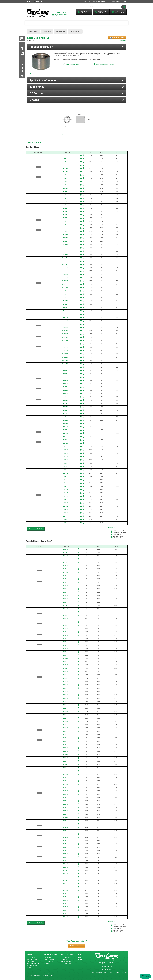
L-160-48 (66, 582)
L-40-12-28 (65, 284)
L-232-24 (66, 748)
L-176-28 (65, 513)
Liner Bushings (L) (35, 142)
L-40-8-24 (65, 254)
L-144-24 (65, 483)
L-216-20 (66, 682)
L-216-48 (66, 708)
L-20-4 (65, 155)
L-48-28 (65, 314)
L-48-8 (65, 298)
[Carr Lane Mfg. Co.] (38, 13)
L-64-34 (65, 387)
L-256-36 (66, 877)
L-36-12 (65, 238)
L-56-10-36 (65, 331)
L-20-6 (65, 162)
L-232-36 (66, 758)
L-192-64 (66, 658)
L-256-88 (66, 917)
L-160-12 (66, 549)
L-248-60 (66, 837)
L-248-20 (66, 804)
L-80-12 (65, 404)
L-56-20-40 (65, 364)
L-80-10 (65, 400)
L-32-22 (65, 218)
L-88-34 (65, 437)
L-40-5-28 (65, 271)
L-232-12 (66, 738)
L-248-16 (66, 801)
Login (124, 2)
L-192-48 (66, 645)
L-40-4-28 (65, 268)
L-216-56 (66, 715)
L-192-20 (66, 619)
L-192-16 (66, 615)
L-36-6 (65, 228)
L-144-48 (65, 496)
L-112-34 (65, 463)
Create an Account (115, 2)
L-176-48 (65, 523)
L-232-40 (66, 761)
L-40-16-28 (65, 288)
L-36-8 (65, 231)
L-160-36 (66, 572)
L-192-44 (66, 642)
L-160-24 (66, 559)
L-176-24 (65, 510)
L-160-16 (66, 552)
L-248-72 (66, 847)
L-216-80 (66, 735)
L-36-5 (65, 225)
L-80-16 (65, 407)
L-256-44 (66, 884)
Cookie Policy (103, 972)
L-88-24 (65, 430)
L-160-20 (66, 556)
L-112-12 (65, 447)
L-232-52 (66, 771)
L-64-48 (65, 394)
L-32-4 (65, 195)
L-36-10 (65, 235)
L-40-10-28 (65, 281)
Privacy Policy (94, 972)
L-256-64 (66, 900)
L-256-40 (66, 880)
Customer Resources (84, 23)
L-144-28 (65, 486)
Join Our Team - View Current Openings (94, 2)
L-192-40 (66, 639)
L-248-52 (66, 831)
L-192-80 (66, 672)
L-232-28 (66, 751)
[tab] (77, 47)
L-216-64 (66, 721)
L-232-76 (66, 791)
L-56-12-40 (65, 357)
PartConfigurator (118, 12)
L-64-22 (65, 377)
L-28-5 (65, 178)
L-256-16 (66, 861)
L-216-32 (66, 692)
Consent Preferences (121, 972)
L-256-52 (66, 890)
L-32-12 (65, 211)
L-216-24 (66, 685)
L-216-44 (66, 705)
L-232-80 (66, 794)
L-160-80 (66, 609)
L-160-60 (66, 592)
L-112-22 (65, 453)
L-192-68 (66, 662)
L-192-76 (66, 668)
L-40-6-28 (65, 274)
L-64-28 (65, 384)
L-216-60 (66, 718)
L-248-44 (66, 824)
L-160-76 (66, 605)
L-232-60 (66, 778)
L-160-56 (66, 589)
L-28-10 (65, 188)
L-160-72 (66, 602)
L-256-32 (66, 874)
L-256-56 (66, 894)
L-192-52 (66, 649)
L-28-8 (65, 185)
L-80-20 (65, 410)
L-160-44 (66, 579)
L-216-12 (66, 675)
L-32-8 (65, 205)
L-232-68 (66, 784)
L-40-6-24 (65, 251)
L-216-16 (66, 678)
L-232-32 (66, 754)
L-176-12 (65, 500)
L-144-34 (65, 490)
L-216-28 (66, 688)
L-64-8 (65, 367)
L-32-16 (65, 215)
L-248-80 (66, 854)
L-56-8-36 (65, 327)
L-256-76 (66, 910)
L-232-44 (66, 764)
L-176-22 (65, 506)
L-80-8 (65, 397)
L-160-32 (66, 566)
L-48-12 (65, 301)
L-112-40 (65, 466)
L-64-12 (65, 370)
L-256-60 (66, 897)
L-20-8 (65, 165)
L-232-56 (66, 774)
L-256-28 (66, 870)
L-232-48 (66, 768)
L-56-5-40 (65, 344)
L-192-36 (66, 635)
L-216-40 (66, 702)
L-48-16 (65, 304)
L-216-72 (66, 728)
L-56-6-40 (65, 347)
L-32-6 (65, 202)
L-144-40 (65, 493)
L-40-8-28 (65, 278)
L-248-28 (66, 811)
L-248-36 (66, 817)
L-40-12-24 (65, 261)
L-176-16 (65, 503)
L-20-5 (65, 158)
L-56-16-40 (65, 360)
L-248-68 (66, 844)
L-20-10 (65, 168)
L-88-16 (65, 423)
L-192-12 (66, 612)
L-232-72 (66, 788)
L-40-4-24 (65, 244)
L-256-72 (66, 907)
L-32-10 (65, 208)
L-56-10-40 (65, 354)
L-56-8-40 (65, 351)
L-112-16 (65, 450)
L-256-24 (66, 867)
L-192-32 (66, 629)
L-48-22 (65, 307)
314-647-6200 (60, 12)
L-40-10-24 (65, 258)
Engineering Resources (59, 23)
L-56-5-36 (65, 321)
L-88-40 (65, 440)
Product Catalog (36, 23)
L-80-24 (65, 414)
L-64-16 (65, 374)
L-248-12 (66, 798)
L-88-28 (65, 433)
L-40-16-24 (65, 264)
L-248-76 (66, 851)
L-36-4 (65, 221)
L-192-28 (66, 625)
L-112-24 (65, 457)
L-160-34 (66, 569)
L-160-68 (66, 599)
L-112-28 (65, 460)
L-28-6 (65, 182)
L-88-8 (65, 417)
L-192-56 (66, 652)
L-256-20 (66, 864)
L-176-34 (65, 516)
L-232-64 (66, 781)
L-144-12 (65, 473)
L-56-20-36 (65, 341)
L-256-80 (66, 914)
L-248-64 (66, 841)
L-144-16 (65, 476)
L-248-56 (66, 834)
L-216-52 (66, 711)
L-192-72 (66, 665)
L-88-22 (65, 427)
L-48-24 (65, 311)
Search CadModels (100, 12)
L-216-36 (66, 698)
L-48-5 (65, 291)
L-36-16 (65, 241)
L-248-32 (66, 814)
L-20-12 (65, 172)
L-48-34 (65, 317)
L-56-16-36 (65, 337)
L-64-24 (65, 380)
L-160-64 (66, 596)
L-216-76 (66, 731)
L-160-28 (66, 562)
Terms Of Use (111, 972)
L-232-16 (66, 741)
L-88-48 (65, 443)
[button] (77, 80)
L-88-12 (65, 420)
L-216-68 (66, 725)
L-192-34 (66, 632)
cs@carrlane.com (60, 15)
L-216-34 (66, 695)
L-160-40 (66, 576)
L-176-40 (65, 519)
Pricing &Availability (83, 12)
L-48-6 (65, 294)
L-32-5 (65, 198)
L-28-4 (65, 175)
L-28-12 (65, 192)
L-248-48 (66, 827)
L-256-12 (66, 857)
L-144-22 (65, 480)
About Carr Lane (110, 23)
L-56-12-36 (65, 334)
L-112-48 (65, 470)
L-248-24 (66, 808)
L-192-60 (66, 655)
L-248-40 (66, 821)
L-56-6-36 (65, 324)
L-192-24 (66, 622)
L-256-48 (66, 887)
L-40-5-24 (65, 248)
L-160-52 (66, 586)
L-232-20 (66, 745)
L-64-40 (65, 390)
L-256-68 (66, 904)
